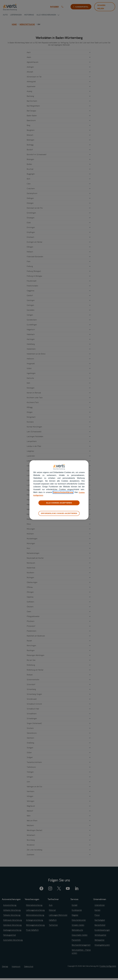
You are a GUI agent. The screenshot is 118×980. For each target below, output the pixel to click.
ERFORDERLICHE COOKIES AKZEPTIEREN (59, 513)
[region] (59, 490)
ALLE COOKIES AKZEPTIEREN (59, 503)
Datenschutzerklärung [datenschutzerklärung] (62, 492)
